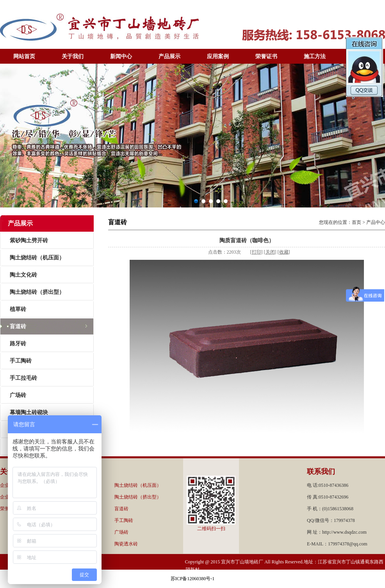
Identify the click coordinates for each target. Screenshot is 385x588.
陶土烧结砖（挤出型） (37, 292)
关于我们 (73, 56)
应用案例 (218, 56)
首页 (356, 222)
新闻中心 (121, 56)
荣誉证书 (266, 56)
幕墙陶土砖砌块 (29, 412)
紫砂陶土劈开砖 (29, 240)
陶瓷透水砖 (126, 544)
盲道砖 (18, 326)
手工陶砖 (21, 361)
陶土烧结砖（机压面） (37, 258)
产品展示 (169, 56)
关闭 (270, 252)
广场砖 (18, 395)
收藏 (284, 252)
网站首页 (24, 56)
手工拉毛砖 (23, 378)
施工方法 (315, 56)
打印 (257, 252)
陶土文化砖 (23, 275)
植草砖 (18, 309)
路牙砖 (18, 344)
